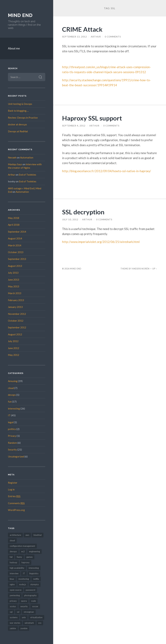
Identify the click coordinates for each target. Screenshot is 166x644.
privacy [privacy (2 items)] (13, 601)
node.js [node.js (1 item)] (23, 584)
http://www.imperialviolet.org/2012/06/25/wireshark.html (101, 242)
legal (11, 422)
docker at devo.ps (17, 124)
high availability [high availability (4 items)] (17, 568)
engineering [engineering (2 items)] (34, 551)
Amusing (13, 381)
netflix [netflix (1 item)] (36, 579)
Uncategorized (16, 456)
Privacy (12, 436)
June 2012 (14, 348)
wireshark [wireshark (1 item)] (29, 623)
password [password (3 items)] (30, 590)
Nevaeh (12, 157)
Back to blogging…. (18, 111)
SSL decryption (83, 212)
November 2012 (17, 314)
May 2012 (14, 355)
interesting (14, 408)
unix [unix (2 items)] (24, 617)
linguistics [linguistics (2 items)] (34, 573)
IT (9, 415)
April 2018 (14, 225)
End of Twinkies (27, 175)
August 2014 (15, 238)
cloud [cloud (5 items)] (12, 540)
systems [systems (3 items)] (14, 617)
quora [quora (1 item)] (24, 601)
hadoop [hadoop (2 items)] (13, 562)
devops (12, 395)
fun (10, 402)
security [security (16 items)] (24, 606)
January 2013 (15, 307)
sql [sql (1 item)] (11, 612)
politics (12, 429)
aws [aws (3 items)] (27, 535)
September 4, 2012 (74, 126)
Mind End (20, 15)
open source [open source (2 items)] (16, 590)
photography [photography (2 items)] (30, 595)
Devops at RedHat (18, 131)
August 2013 (15, 266)
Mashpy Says (15, 164)
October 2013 (16, 252)
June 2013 (14, 280)
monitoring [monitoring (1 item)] (24, 579)
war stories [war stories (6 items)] (15, 623)
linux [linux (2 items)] (12, 579)
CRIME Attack (82, 29)
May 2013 (14, 286)
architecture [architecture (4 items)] (15, 535)
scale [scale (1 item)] (33, 601)
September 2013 (17, 259)
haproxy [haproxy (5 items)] (26, 562)
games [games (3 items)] (30, 557)
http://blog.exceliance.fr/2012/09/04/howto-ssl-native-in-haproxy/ (107, 171)
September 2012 (17, 327)
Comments (16, 503)
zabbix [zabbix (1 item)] (13, 628)
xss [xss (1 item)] (40, 623)
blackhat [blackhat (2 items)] (38, 535)
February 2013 (16, 300)
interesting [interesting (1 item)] (34, 568)
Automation (27, 157)
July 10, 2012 (70, 220)
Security (12, 450)
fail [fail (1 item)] (11, 557)
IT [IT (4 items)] (24, 573)
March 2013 (15, 293)
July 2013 (13, 273)
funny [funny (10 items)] (19, 557)
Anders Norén (141, 269)
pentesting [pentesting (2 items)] (15, 595)
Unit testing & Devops (20, 104)
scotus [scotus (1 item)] (13, 606)
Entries (14, 496)
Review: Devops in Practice (23, 118)
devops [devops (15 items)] (13, 551)
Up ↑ (155, 269)
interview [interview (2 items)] (14, 573)
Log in (11, 489)
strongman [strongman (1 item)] (29, 612)
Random (12, 443)
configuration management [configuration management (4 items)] (22, 546)
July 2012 (13, 341)
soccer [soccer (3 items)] (35, 606)
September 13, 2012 (74, 37)
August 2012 (15, 334)
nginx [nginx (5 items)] (12, 584)
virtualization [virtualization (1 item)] (36, 617)
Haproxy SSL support (92, 118)
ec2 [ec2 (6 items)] (23, 551)
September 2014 (17, 232)
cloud (11, 388)
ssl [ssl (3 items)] (18, 612)
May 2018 (14, 218)
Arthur (12, 175)
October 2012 (16, 321)
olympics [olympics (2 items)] (35, 584)
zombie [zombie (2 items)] (24, 628)
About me (14, 48)
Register (13, 483)
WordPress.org (16, 510)
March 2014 (15, 245)
